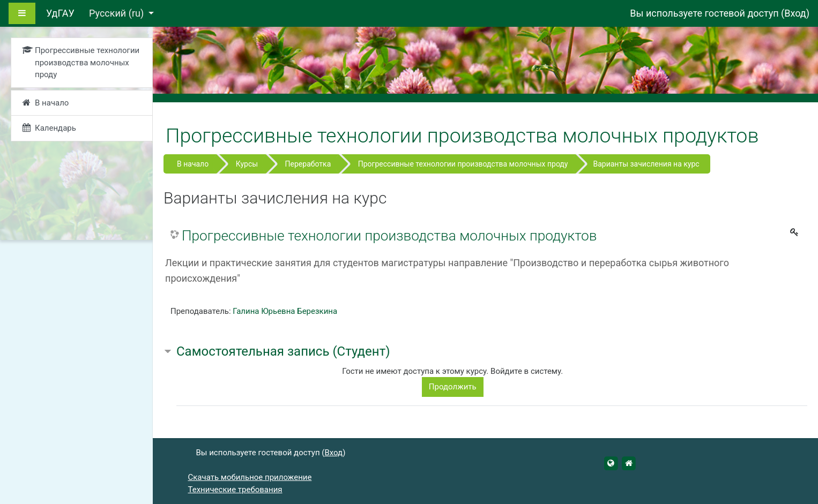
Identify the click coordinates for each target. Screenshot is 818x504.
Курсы (247, 164)
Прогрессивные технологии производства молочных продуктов (389, 236)
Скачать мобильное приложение (250, 477)
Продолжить (453, 387)
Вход (795, 13)
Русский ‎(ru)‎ (118, 13)
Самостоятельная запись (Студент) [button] (283, 351)
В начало (193, 164)
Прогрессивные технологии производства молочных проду (463, 164)
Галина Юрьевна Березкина (285, 311)
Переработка (308, 164)
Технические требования (235, 490)
